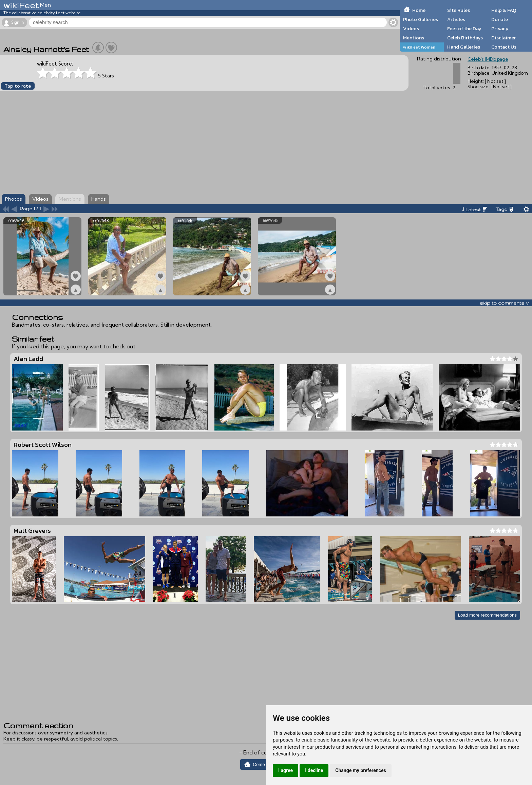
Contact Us (504, 47)
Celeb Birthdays (465, 38)
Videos (411, 29)
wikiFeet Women (419, 47)
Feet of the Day (464, 29)
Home (419, 10)
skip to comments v (504, 303)
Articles (456, 19)
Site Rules (459, 10)
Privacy (500, 29)
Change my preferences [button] (360, 770)
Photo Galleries (421, 19)
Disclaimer (503, 38)
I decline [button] (314, 770)
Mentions (414, 38)
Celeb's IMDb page (488, 59)
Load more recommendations (487, 615)
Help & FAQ (504, 10)
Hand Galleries (464, 47)
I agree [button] (286, 770)
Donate (500, 19)
